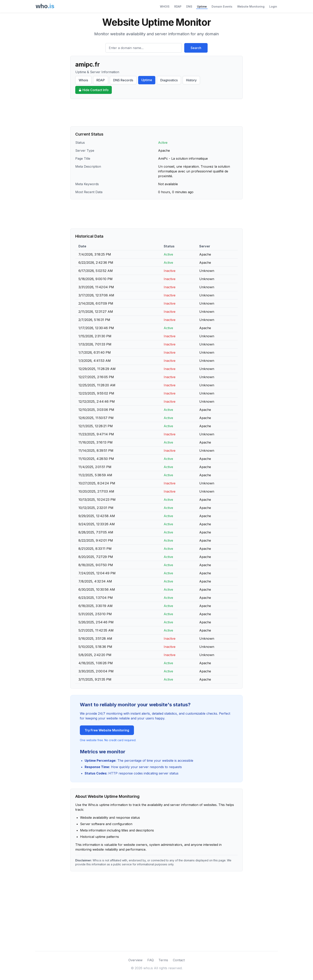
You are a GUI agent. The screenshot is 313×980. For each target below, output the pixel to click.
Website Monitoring (251, 6)
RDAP (178, 6)
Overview (135, 960)
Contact (179, 960)
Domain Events (222, 6)
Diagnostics (169, 80)
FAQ (151, 960)
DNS (189, 6)
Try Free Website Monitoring (107, 730)
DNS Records (123, 80)
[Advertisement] (156, 113)
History (191, 80)
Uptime (202, 6)
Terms (163, 960)
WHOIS (165, 6)
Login (273, 6)
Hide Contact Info (94, 90)
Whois (83, 80)
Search (196, 48)
